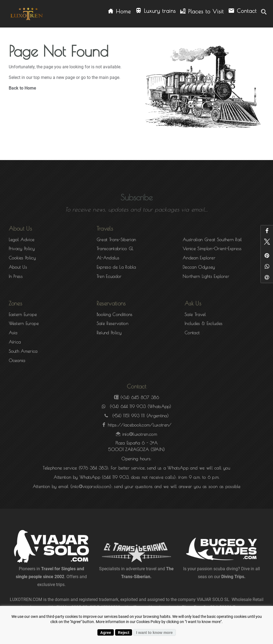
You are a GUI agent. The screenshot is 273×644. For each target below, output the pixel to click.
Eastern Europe (23, 314)
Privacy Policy (22, 249)
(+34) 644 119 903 (128, 406)
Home (119, 11)
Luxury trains (156, 11)
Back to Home (22, 88)
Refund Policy (109, 333)
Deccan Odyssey (199, 267)
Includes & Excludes (203, 323)
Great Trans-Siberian (116, 240)
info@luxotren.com (140, 434)
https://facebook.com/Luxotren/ (140, 425)
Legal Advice (22, 240)
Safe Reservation (112, 323)
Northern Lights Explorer (206, 276)
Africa (15, 342)
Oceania (17, 360)
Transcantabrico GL (115, 249)
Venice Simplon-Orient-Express (212, 249)
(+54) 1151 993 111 (128, 416)
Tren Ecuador (109, 276)
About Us (18, 267)
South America (23, 351)
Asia (13, 333)
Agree (106, 633)
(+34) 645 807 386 (140, 397)
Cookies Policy (22, 258)
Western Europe (24, 323)
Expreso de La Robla (116, 267)
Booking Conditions (115, 314)
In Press (16, 276)
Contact (242, 11)
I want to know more (154, 633)
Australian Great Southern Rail (212, 240)
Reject (124, 633)
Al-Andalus (108, 258)
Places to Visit (202, 11)
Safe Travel (195, 314)
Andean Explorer (199, 258)
